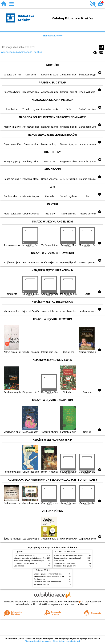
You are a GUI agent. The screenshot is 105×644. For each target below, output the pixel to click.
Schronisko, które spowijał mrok (65, 566)
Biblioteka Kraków (53, 36)
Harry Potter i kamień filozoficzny (26, 563)
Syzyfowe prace (39, 579)
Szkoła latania (19, 566)
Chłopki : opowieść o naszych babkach (67, 558)
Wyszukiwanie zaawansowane (17, 52)
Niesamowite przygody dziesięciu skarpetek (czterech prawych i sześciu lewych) (43, 561)
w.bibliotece (73, 602)
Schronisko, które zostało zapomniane (47, 582)
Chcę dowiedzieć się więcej (38, 641)
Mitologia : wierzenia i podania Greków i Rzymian (32, 558)
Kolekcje (38, 52)
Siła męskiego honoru (42, 585)
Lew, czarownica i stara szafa (24, 555)
